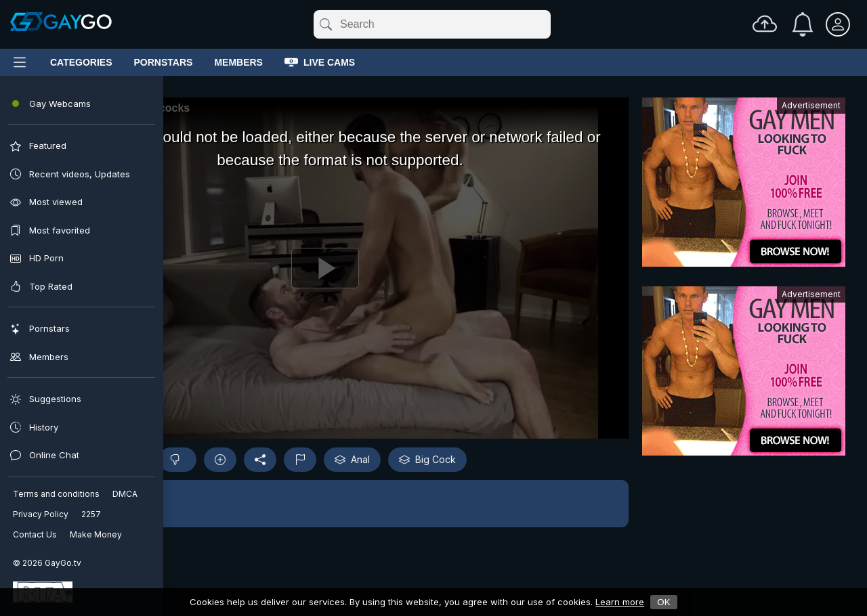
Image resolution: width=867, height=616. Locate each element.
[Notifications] (803, 24)
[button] (325, 504)
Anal (352, 460)
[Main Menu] (20, 62)
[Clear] (548, 24)
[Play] (325, 268)
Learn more (620, 602)
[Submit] (325, 24)
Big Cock (427, 460)
